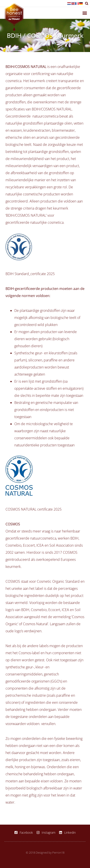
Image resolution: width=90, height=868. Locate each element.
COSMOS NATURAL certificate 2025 (34, 509)
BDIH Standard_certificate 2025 (30, 274)
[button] (87, 3)
